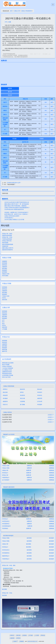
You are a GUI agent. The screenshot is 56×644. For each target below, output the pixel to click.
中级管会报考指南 (7, 239)
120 (46, 173)
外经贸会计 (5, 473)
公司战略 (5, 329)
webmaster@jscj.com (33, 641)
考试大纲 (22, 398)
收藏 (10, 22)
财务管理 (5, 300)
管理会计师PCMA (7, 241)
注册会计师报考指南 (9, 386)
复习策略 (22, 404)
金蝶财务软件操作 (7, 372)
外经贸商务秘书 (6, 526)
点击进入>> (51, 415)
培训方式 (5, 404)
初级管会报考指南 (7, 235)
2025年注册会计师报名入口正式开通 (14, 220)
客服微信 (21, 641)
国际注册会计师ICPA (8, 248)
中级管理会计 (6, 477)
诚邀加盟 (12, 638)
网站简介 (12, 635)
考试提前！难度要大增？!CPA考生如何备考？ (17, 212)
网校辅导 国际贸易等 (9, 487)
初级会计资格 (7, 258)
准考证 (22, 392)
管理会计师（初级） (8, 234)
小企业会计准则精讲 (8, 368)
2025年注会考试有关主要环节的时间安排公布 (17, 202)
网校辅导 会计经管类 (9, 434)
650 (46, 130)
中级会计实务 (6, 296)
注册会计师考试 (8, 412)
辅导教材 (5, 272)
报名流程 (5, 392)
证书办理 (40, 401)
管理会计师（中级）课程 (9, 565)
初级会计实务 (6, 274)
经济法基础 (5, 276)
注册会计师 (17, 11)
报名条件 (40, 389)
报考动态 (5, 265)
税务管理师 (5, 243)
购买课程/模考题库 (8, 536)
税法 (3, 324)
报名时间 (22, 389)
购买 (52, 102)
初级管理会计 (6, 556)
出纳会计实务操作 (7, 366)
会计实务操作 (7, 359)
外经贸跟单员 (6, 524)
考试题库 (40, 404)
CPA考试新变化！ (9, 218)
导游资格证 (5, 528)
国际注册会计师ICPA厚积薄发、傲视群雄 (15, 206)
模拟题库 (5, 270)
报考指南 (5, 263)
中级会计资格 (7, 283)
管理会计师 (5, 475)
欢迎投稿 (24, 635)
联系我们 (18, 638)
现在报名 (5, 595)
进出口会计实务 (6, 377)
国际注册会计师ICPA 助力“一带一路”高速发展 (17, 204)
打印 (6, 22)
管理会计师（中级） (8, 237)
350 (46, 102)
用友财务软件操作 (7, 374)
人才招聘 (37, 635)
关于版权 (30, 635)
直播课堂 (5, 261)
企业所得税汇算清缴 (8, 375)
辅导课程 (5, 268)
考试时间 (22, 395)
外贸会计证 (6, 337)
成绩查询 (5, 267)
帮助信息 (43, 635)
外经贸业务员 (6, 521)
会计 (3, 320)
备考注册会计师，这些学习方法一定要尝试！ (16, 214)
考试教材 (5, 398)
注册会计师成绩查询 (26, 11)
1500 (46, 134)
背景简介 (5, 389)
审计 (3, 322)
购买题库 (51, 538)
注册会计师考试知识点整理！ (12, 216)
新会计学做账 (6, 365)
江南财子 (15, 641)
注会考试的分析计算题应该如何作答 (14, 209)
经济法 (4, 298)
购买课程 (29, 538)
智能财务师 (5, 246)
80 (46, 145)
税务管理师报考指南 (8, 244)
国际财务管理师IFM (7, 250)
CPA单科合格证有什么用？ (14, 183)
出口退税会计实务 (7, 370)
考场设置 (5, 395)
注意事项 (22, 401)
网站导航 (18, 635)
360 (46, 177)
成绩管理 (40, 398)
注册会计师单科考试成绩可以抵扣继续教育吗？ (17, 208)
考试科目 (40, 395)
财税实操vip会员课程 (8, 363)
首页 (11, 11)
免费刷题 (51, 466)
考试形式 (40, 392)
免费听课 (29, 466)
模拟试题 (5, 349)
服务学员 (5, 351)
